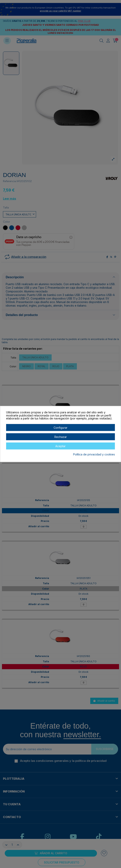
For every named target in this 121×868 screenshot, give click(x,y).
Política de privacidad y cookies (94, 454)
